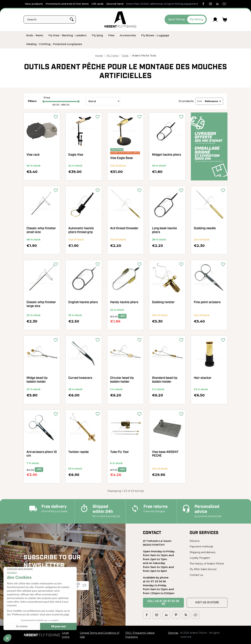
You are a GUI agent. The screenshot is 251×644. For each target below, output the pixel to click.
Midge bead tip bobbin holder (37, 380)
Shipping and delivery (203, 552)
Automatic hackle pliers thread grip (81, 230)
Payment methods (201, 547)
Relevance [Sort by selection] (213, 101)
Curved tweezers (80, 378)
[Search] (50, 20)
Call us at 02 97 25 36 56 (163, 603)
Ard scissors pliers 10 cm (42, 454)
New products (34, 4)
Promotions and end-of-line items (67, 4)
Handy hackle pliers (124, 302)
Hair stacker (203, 378)
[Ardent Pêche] (120, 19)
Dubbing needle (205, 228)
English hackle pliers (83, 302)
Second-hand (115, 4)
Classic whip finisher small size (41, 230)
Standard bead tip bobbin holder (165, 380)
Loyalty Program (200, 558)
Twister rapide (79, 452)
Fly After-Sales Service (203, 569)
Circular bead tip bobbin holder (122, 380)
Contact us (196, 575)
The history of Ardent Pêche (207, 564)
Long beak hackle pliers (164, 230)
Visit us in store (207, 603)
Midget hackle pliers (166, 155)
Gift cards (98, 4)
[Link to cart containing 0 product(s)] (225, 20)
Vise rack (33, 155)
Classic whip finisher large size (41, 304)
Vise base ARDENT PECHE (165, 454)
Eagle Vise (76, 155)
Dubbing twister (163, 302)
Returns (195, 541)
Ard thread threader (124, 228)
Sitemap (173, 633)
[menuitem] (35, 35)
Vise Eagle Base (121, 158)
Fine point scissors (207, 302)
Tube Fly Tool (119, 452)
